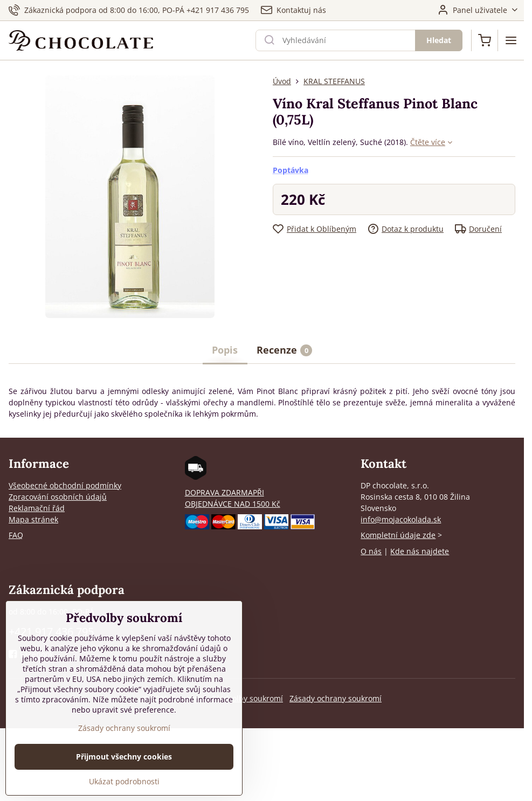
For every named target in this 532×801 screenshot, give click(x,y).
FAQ (16, 535)
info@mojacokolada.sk (401, 519)
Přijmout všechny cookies (124, 764)
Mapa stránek (33, 519)
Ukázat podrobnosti (124, 788)
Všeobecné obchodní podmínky (65, 485)
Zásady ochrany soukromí (336, 698)
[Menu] (511, 40)
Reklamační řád (37, 508)
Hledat (439, 40)
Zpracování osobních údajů (58, 497)
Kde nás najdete (420, 551)
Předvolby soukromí (247, 698)
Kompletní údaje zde (398, 535)
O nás (371, 551)
